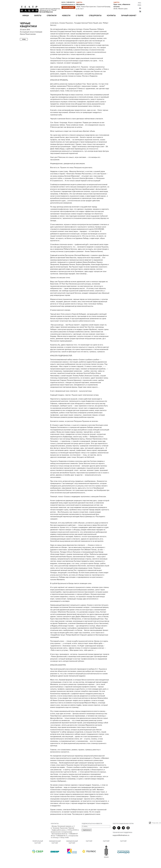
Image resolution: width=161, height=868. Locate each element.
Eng (139, 5)
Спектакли (52, 16)
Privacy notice (155, 823)
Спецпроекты (95, 16)
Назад (24, 39)
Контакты (111, 16)
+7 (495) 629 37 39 (70, 2)
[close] (160, 823)
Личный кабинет (129, 16)
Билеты (38, 16)
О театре (80, 16)
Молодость (80, 4)
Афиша (26, 16)
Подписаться (87, 830)
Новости (66, 16)
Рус (140, 3)
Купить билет (68, 7)
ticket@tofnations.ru (68, 5)
